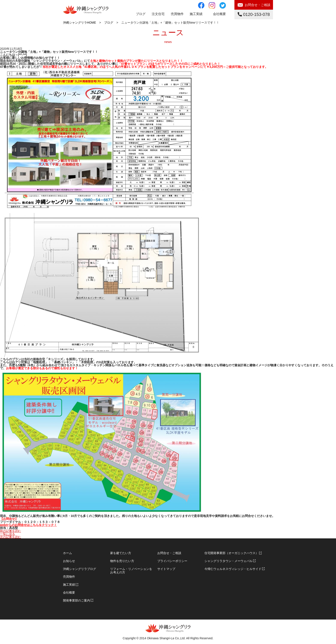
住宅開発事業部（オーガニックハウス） (231, 553)
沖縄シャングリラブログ (79, 569)
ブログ (141, 14)
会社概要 (219, 14)
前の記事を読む (10, 531)
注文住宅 (158, 14)
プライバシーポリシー (172, 561)
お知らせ (69, 561)
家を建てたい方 (121, 553)
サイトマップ (166, 569)
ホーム (67, 553)
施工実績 (196, 14)
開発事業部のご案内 (76, 600)
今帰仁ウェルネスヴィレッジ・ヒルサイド (233, 569)
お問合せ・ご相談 (258, 5)
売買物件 (69, 577)
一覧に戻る (7, 534)
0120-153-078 (254, 14)
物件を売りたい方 (122, 561)
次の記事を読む (10, 537)
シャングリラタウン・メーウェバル (228, 561)
